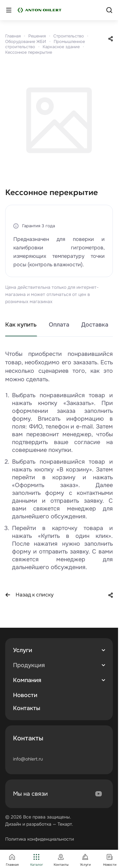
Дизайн (13, 824)
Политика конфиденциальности (40, 839)
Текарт (65, 824)
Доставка (95, 325)
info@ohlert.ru (28, 759)
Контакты (27, 708)
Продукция (29, 665)
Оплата (59, 325)
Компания (27, 680)
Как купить (21, 325)
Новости (25, 695)
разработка (39, 824)
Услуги (23, 650)
